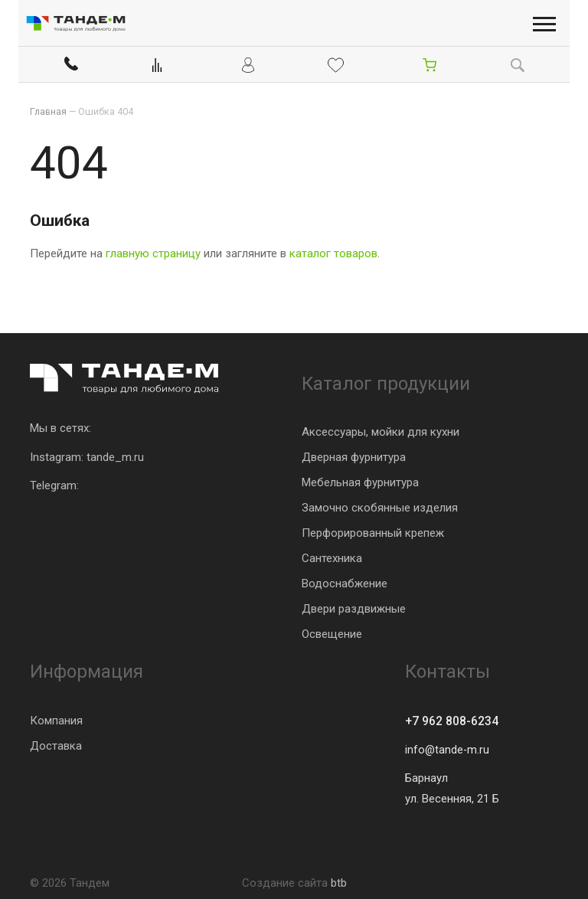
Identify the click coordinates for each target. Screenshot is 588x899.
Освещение (332, 632)
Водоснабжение (345, 581)
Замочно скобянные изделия (380, 505)
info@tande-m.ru (448, 750)
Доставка (56, 744)
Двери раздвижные (354, 606)
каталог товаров (333, 252)
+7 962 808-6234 (457, 720)
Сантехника (332, 556)
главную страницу (153, 252)
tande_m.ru (115, 455)
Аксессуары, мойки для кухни (381, 430)
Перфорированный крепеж (373, 531)
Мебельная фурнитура (360, 480)
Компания (56, 718)
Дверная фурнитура (354, 455)
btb (339, 883)
